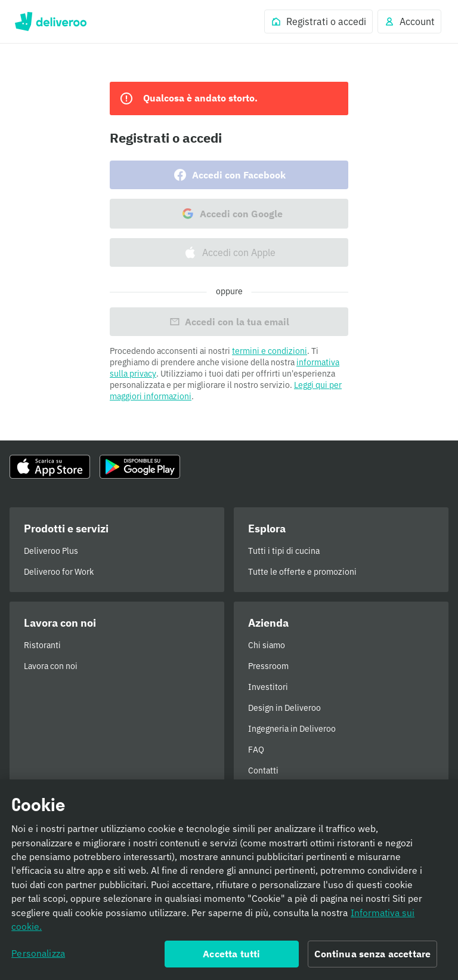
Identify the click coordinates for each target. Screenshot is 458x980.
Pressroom (268, 666)
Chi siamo (267, 645)
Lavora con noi (51, 666)
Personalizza (38, 960)
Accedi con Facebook (229, 175)
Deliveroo (50, 21)
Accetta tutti (231, 960)
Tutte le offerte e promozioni (302, 572)
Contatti (263, 771)
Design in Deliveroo (284, 708)
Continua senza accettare (372, 960)
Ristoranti (42, 645)
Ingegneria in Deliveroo (292, 729)
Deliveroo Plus (51, 551)
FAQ (256, 750)
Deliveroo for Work (59, 572)
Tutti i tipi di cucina (284, 551)
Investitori (268, 687)
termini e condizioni (270, 351)
